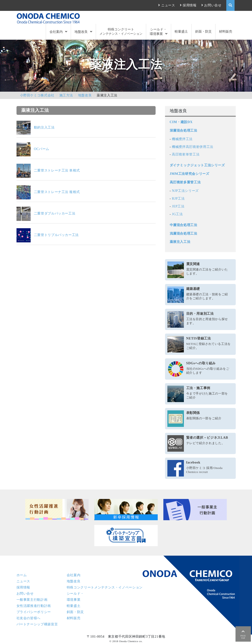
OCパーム (33, 149)
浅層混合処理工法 (184, 233)
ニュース (168, 5)
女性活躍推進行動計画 (34, 606)
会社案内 (56, 32)
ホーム (22, 575)
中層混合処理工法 (184, 225)
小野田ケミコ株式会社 (37, 95)
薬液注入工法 (180, 242)
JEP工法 (178, 206)
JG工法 (177, 214)
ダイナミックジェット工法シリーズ (197, 165)
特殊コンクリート (121, 32)
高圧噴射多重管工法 (185, 182)
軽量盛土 (181, 31)
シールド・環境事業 (158, 31)
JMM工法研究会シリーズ (190, 174)
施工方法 (66, 95)
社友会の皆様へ (29, 618)
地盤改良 (81, 32)
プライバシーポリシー (34, 612)
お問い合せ (213, 5)
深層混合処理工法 (184, 130)
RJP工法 (178, 198)
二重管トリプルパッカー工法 (48, 235)
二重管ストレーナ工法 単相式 (48, 170)
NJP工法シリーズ (185, 191)
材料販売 (226, 31)
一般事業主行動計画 (32, 600)
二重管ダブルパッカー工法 (46, 213)
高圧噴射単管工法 (186, 154)
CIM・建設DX (181, 122)
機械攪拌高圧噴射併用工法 (193, 147)
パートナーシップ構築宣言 (37, 624)
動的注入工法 (36, 127)
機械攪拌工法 (182, 139)
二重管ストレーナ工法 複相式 (48, 192)
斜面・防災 (203, 31)
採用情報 (190, 5)
